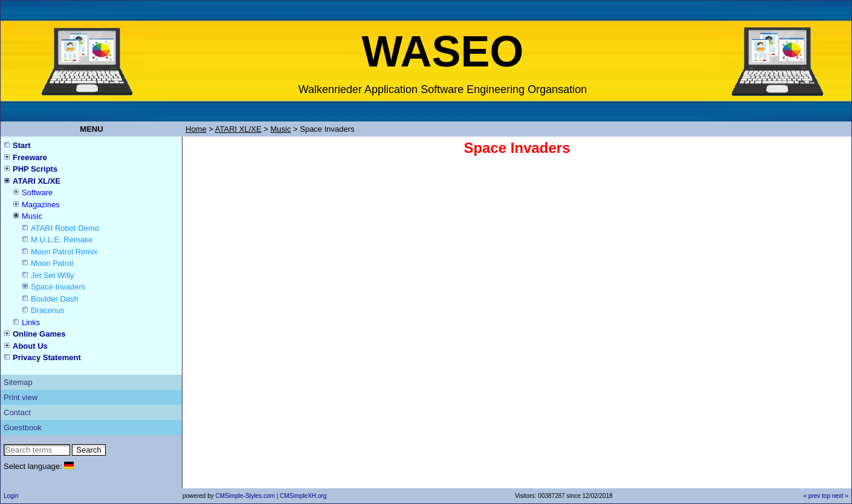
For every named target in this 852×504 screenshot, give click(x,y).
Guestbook (23, 428)
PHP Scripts (35, 169)
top (826, 496)
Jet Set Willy (53, 275)
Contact (17, 412)
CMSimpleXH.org (303, 496)
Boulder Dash (55, 299)
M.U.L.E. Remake (62, 240)
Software (37, 192)
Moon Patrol (52, 263)
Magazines (41, 205)
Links (31, 322)
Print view (21, 397)
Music (32, 216)
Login (11, 496)
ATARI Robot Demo (65, 228)
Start (22, 145)
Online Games (39, 334)
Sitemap (18, 382)
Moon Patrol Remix (64, 252)
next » (840, 496)
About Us (30, 346)
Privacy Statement (47, 357)
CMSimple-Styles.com (246, 496)
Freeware (30, 157)
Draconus (48, 310)
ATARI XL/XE (37, 181)
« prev (812, 496)
